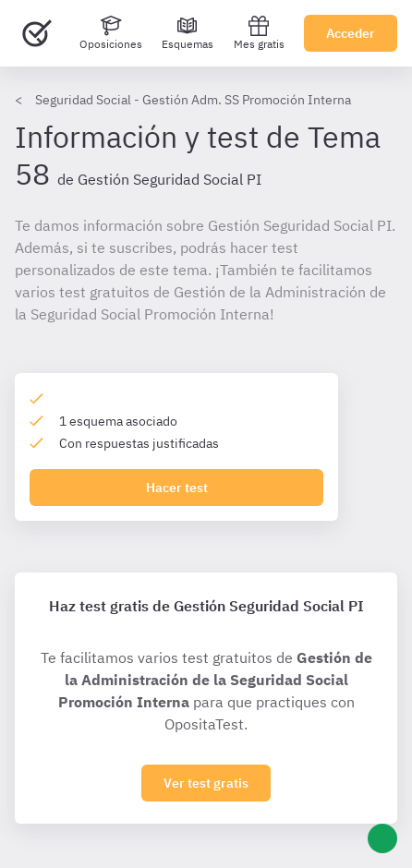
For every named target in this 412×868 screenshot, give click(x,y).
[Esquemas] (188, 33)
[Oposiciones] (111, 33)
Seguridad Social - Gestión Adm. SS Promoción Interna (193, 100)
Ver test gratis (206, 783)
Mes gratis (259, 33)
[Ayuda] (382, 838)
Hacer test (177, 488)
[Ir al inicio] (37, 33)
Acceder (351, 33)
